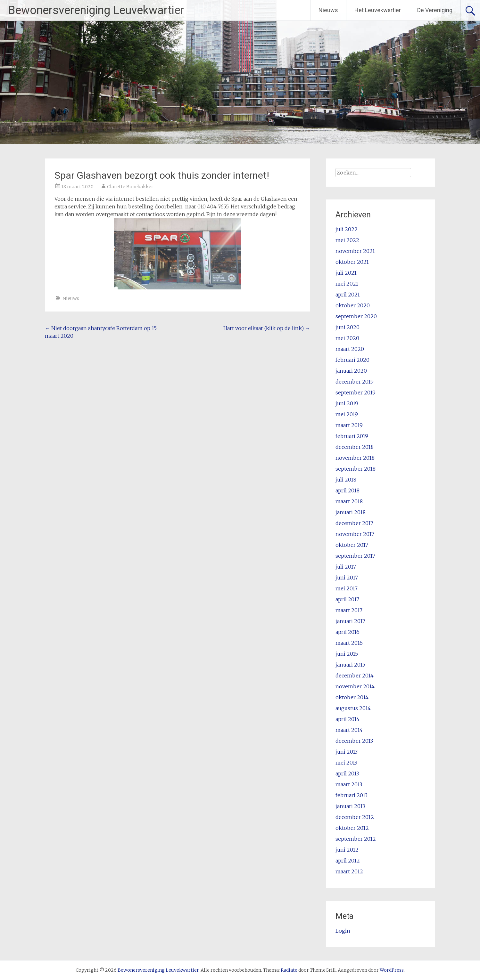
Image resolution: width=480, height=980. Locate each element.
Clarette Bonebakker (130, 187)
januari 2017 (350, 621)
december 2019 (355, 382)
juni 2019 (347, 403)
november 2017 (355, 534)
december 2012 (355, 817)
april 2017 (347, 599)
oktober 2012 (352, 828)
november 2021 (355, 251)
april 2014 (348, 719)
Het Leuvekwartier (378, 10)
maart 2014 (349, 730)
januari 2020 (351, 371)
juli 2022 (347, 229)
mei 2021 (347, 284)
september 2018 (356, 469)
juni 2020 (348, 327)
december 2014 (355, 676)
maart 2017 (349, 610)
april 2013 (347, 773)
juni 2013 (347, 752)
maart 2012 (349, 871)
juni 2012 (347, 850)
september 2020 (356, 316)
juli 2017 (346, 567)
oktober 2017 (352, 545)
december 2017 (354, 523)
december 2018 (355, 447)
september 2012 (356, 839)
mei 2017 (347, 588)
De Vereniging (435, 10)
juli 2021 (346, 273)
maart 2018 (349, 501)
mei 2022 (347, 240)
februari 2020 (352, 360)
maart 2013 (349, 784)
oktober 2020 (353, 305)
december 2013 (354, 741)
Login (343, 931)
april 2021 (348, 295)
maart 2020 (350, 349)
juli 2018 (346, 480)
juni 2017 (347, 578)
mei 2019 (347, 414)
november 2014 (355, 686)
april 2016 (348, 632)
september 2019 (356, 393)
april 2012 (348, 861)
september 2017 (355, 556)
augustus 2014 (353, 708)
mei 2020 (347, 338)
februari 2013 (352, 795)
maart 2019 (349, 425)
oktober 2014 (352, 697)
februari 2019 (352, 436)
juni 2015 (347, 654)
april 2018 (348, 490)
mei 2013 (346, 763)
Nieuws (328, 10)
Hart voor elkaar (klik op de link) (267, 328)
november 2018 (355, 458)
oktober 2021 (352, 262)
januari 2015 (350, 665)
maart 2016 (349, 643)
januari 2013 (350, 806)
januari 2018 (351, 512)
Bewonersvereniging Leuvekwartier (96, 10)
